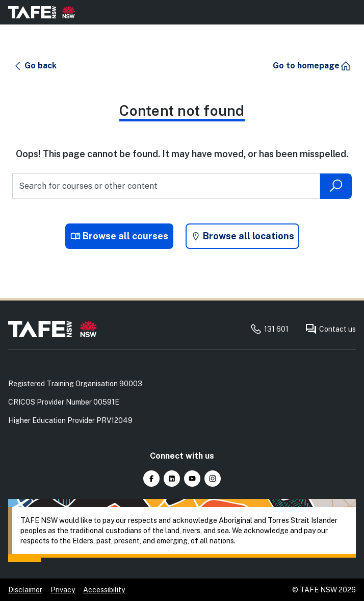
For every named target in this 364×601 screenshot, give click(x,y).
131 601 (269, 329)
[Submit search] (336, 186)
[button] (35, 66)
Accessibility (104, 590)
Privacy (63, 590)
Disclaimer (25, 590)
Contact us (330, 329)
